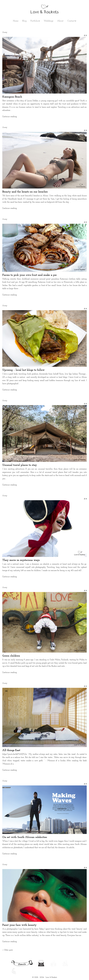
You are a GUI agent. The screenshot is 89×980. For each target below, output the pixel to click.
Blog (24, 21)
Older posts (8, 950)
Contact (71, 21)
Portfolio (34, 21)
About (60, 21)
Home (16, 21)
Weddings (48, 21)
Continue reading (10, 117)
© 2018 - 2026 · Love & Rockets (45, 977)
